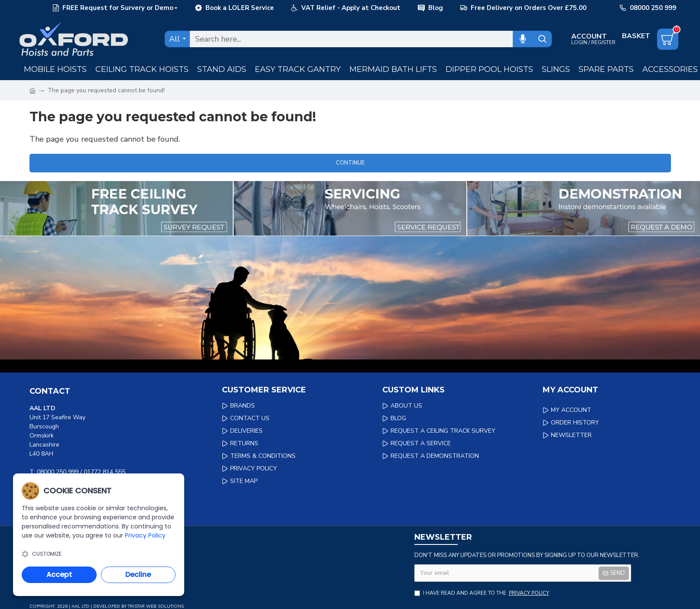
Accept (59, 575)
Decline (138, 575)
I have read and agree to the (482, 593)
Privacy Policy (145, 535)
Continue (350, 163)
